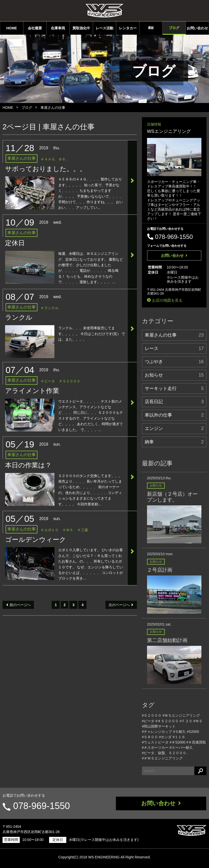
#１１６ (179, 737)
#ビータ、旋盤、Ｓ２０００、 (166, 753)
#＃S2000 (177, 742)
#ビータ (148, 721)
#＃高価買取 (196, 742)
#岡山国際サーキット (159, 726)
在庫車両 (58, 28)
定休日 (15, 243)
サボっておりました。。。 (46, 169)
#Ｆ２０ (186, 721)
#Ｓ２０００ (152, 715)
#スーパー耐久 (181, 748)
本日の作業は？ (28, 465)
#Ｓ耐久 (179, 732)
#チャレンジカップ (157, 732)
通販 (151, 28)
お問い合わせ (197, 28)
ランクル (19, 317)
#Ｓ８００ (150, 737)
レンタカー (128, 28)
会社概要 (35, 28)
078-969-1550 (41, 806)
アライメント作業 (32, 391)
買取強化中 (81, 28)
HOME (12, 28)
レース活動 (104, 28)
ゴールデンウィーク (36, 540)
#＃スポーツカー (155, 748)
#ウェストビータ (155, 742)
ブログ (174, 28)
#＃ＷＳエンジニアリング (162, 758)
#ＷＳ (198, 721)
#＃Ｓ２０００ (167, 721)
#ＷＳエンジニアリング (181, 715)
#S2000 (193, 732)
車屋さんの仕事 (53, 108)
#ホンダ (165, 737)
